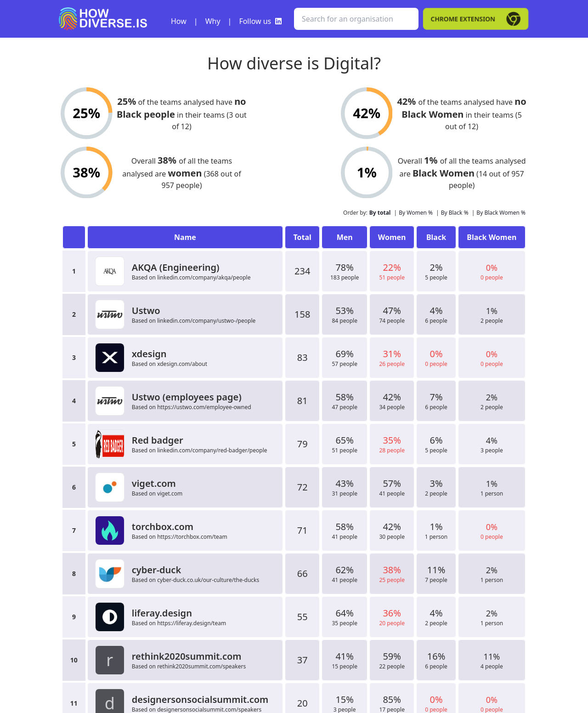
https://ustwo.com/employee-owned (204, 407)
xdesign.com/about (182, 364)
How (179, 21)
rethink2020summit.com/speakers (201, 666)
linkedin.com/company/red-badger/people (212, 450)
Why (213, 21)
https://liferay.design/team (192, 623)
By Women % (416, 213)
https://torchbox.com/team (192, 537)
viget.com (170, 493)
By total (380, 213)
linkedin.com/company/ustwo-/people (206, 321)
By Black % (455, 213)
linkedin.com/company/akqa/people (204, 277)
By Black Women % (501, 213)
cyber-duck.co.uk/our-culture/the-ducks (208, 580)
